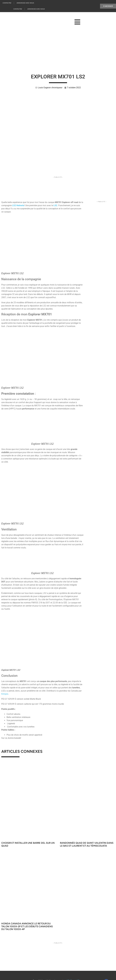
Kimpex (5, 694)
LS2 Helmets (18, 205)
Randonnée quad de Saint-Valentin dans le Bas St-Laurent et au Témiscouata (87, 844)
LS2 (55, 205)
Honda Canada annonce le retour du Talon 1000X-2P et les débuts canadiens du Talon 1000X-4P (27, 926)
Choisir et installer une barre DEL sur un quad (28, 844)
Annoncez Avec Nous (25, 3)
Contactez (7, 3)
